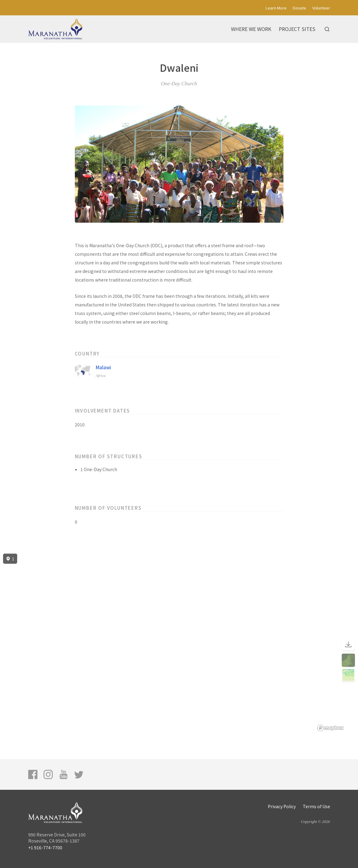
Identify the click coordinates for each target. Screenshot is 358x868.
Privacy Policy (282, 806)
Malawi (103, 367)
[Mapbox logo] (330, 728)
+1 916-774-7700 (45, 847)
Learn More (276, 8)
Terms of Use (316, 806)
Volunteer (321, 8)
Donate (299, 8)
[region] (179, 643)
